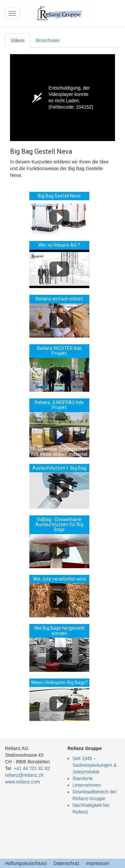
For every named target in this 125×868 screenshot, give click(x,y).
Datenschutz (66, 863)
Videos (17, 40)
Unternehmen (87, 785)
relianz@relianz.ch (24, 775)
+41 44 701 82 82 (32, 768)
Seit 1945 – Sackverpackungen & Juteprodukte (95, 765)
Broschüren (48, 40)
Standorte (83, 778)
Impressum (97, 863)
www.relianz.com (22, 782)
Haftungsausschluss (26, 863)
